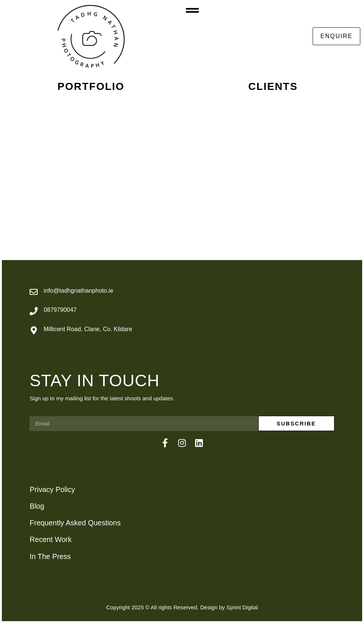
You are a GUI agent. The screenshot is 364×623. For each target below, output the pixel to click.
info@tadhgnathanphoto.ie (78, 291)
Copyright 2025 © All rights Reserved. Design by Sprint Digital (182, 607)
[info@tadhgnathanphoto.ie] (34, 292)
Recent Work (50, 539)
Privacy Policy (52, 489)
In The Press (50, 556)
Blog (37, 506)
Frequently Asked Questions (75, 523)
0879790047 (60, 310)
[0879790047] (34, 311)
